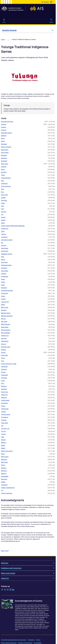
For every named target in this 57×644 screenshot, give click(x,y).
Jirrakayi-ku (5, 229)
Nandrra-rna (5, 336)
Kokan (3, 282)
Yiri (2, 490)
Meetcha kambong (7, 316)
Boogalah (4, 144)
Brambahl (4, 161)
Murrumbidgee (6, 333)
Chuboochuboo (6, 178)
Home (3, 39)
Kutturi (3, 296)
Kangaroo (4, 268)
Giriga (3, 203)
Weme (3, 465)
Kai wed (4, 245)
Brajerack (4, 158)
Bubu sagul (5, 164)
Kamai (3, 260)
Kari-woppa (5, 271)
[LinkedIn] (13, 590)
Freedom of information (25, 643)
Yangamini (4, 485)
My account (45, 2)
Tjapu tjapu (5, 423)
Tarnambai (4, 403)
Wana (3, 454)
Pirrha (3, 358)
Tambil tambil (5, 400)
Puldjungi (4, 369)
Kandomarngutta (6, 265)
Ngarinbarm (5, 341)
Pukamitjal (4, 367)
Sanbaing (4, 389)
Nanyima (4, 338)
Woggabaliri (5, 476)
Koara (3, 279)
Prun (3, 361)
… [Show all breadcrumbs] (8, 39)
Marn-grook (5, 307)
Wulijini (3, 482)
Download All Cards (7, 122)
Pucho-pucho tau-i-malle (9, 364)
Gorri (3, 209)
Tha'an (3, 406)
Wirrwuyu (4, 471)
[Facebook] (2, 590)
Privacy (38, 640)
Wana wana (5, 457)
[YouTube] (8, 590)
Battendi (4, 136)
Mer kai (3, 319)
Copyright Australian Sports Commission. (14, 640)
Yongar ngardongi (7, 493)
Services (28, 563)
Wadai (3, 445)
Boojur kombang (6, 147)
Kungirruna (4, 293)
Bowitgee (4, 155)
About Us (28, 578)
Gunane (4, 212)
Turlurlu (3, 434)
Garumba (4, 200)
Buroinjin (4, 172)
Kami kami (4, 262)
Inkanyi (3, 217)
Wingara (4, 468)
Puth (2, 383)
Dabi (2, 181)
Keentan (4, 274)
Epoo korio (4, 195)
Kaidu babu (5, 248)
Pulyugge (4, 378)
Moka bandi (5, 327)
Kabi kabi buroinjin (7, 240)
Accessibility (38, 643)
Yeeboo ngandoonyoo (8, 488)
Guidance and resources (28, 568)
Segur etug (4, 392)
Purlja (3, 381)
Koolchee (4, 288)
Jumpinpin (4, 237)
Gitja (2, 206)
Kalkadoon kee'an (7, 254)
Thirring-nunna (6, 414)
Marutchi (4, 310)
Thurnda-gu (5, 417)
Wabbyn (4, 443)
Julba (3, 231)
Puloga (3, 372)
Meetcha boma (6, 313)
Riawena (4, 386)
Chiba (3, 175)
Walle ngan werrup (7, 451)
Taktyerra (4, 398)
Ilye (2, 215)
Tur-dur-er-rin (5, 429)
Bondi (3, 141)
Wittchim (4, 474)
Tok (2, 426)
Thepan (3, 412)
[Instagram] (11, 590)
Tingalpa (4, 420)
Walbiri (3, 448)
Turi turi (3, 431)
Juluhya (3, 234)
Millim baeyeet (6, 324)
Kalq (2, 257)
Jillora (3, 223)
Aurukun (4, 130)
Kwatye (3, 299)
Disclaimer (31, 640)
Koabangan (5, 276)
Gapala (3, 198)
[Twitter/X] (5, 590)
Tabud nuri (4, 395)
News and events (28, 573)
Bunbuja (4, 167)
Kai (2, 243)
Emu (2, 192)
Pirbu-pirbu (4, 355)
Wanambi (4, 460)
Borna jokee (5, 153)
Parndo (3, 352)
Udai (2, 437)
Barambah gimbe (6, 133)
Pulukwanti (4, 375)
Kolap (3, 285)
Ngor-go (4, 344)
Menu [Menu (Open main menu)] (4, 21)
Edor (3, 189)
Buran (3, 169)
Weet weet (4, 462)
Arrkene (4, 127)
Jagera (3, 220)
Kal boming (5, 251)
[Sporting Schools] (28, 30)
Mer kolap (4, 322)
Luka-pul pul (5, 302)
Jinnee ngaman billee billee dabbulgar (13, 226)
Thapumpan (5, 409)
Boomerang (5, 150)
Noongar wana (6, 347)
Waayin (3, 440)
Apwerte (4, 124)
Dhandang (4, 184)
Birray (3, 138)
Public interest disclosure (9, 643)
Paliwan (4, 350)
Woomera (4, 479)
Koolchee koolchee (7, 291)
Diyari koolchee (6, 186)
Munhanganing (6, 330)
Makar (3, 305)
